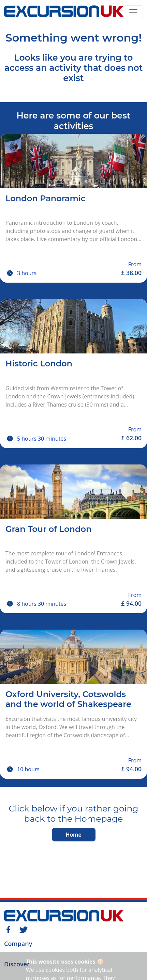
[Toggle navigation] (133, 12)
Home (73, 835)
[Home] (64, 12)
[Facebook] (8, 929)
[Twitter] (24, 929)
